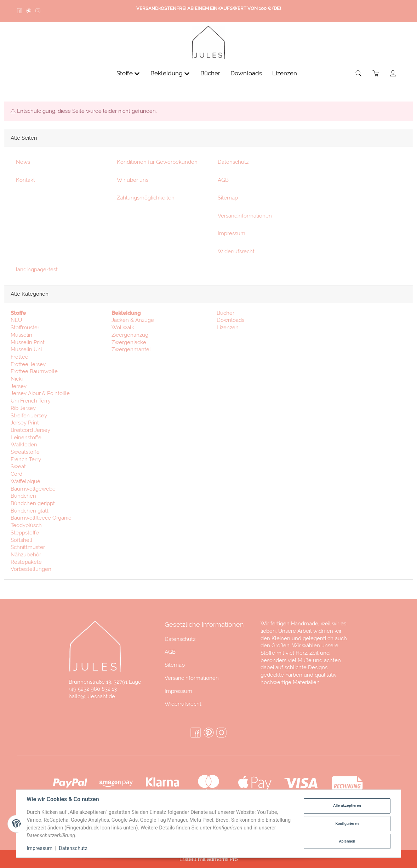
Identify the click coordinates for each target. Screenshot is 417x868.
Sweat (18, 468)
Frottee (19, 358)
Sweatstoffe (25, 453)
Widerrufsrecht (183, 704)
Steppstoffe (25, 534)
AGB (170, 652)
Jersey (19, 387)
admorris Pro (222, 859)
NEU (16, 322)
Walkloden (24, 446)
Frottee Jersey (28, 366)
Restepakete (26, 563)
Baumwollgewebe (33, 490)
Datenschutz (180, 639)
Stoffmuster (25, 329)
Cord (16, 475)
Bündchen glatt (30, 512)
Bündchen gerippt (33, 505)
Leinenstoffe (26, 439)
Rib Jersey (23, 409)
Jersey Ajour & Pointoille (40, 395)
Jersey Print (25, 424)
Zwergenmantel (131, 351)
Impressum (178, 691)
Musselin (21, 336)
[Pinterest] (209, 733)
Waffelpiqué (25, 483)
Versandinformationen (192, 678)
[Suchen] (359, 75)
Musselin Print (28, 344)
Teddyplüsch (26, 526)
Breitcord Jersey (30, 431)
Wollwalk (123, 329)
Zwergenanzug (130, 336)
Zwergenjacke (129, 344)
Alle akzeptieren (347, 806)
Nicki (17, 380)
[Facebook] (196, 733)
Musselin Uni (26, 351)
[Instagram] (221, 733)
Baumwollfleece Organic (41, 519)
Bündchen (23, 497)
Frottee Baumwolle (34, 373)
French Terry (26, 461)
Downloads (230, 322)
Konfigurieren (347, 824)
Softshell (21, 541)
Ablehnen (347, 841)
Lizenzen (227, 329)
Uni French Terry (31, 402)
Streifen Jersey (29, 417)
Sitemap (175, 665)
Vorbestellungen (31, 571)
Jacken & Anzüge (133, 322)
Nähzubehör (26, 556)
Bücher (225, 314)
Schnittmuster (28, 549)
